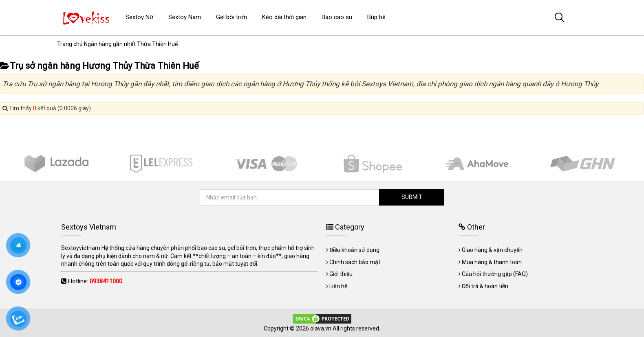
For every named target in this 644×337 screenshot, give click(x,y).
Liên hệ (338, 286)
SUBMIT (412, 197)
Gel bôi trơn (232, 17)
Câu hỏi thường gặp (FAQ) (495, 274)
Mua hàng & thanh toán (492, 262)
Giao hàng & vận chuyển (492, 250)
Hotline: (95, 281)
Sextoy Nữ (139, 17)
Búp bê (376, 17)
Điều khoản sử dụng (354, 250)
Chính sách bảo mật (355, 262)
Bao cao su (337, 17)
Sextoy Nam (185, 17)
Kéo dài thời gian (284, 17)
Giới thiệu (341, 274)
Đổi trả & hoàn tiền (485, 286)
